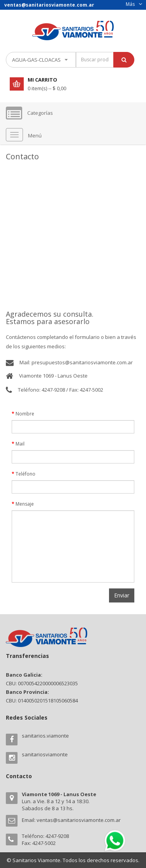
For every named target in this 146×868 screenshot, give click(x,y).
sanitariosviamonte (45, 754)
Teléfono (26, 474)
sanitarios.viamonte (45, 736)
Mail (20, 444)
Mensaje (25, 504)
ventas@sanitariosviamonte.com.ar (79, 820)
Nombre (25, 414)
